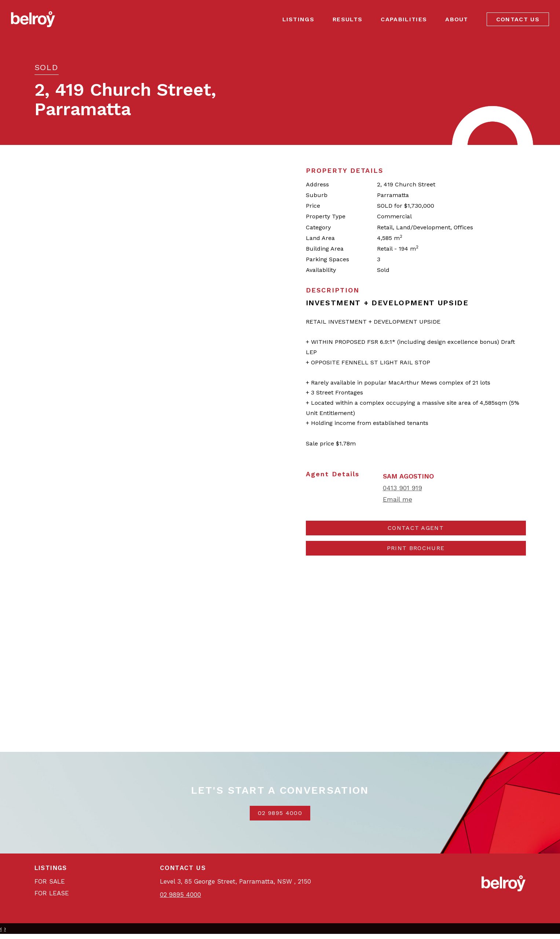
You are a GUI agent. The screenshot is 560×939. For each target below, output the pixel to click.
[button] (416, 548)
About (457, 19)
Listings (299, 19)
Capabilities (404, 19)
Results (347, 19)
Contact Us (518, 19)
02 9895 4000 (280, 813)
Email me (398, 499)
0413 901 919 (402, 488)
